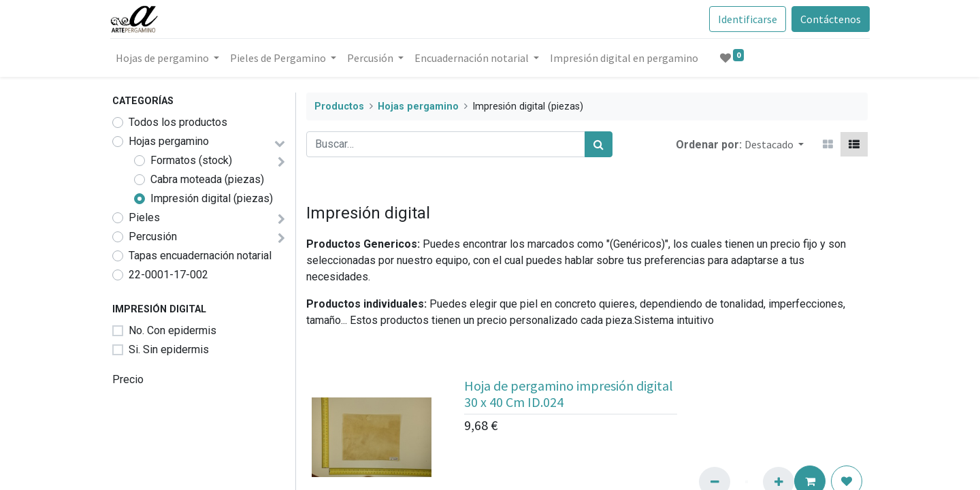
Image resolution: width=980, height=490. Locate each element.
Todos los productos (178, 122)
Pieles (144, 217)
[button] (774, 144)
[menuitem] (626, 58)
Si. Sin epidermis (169, 349)
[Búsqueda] (599, 144)
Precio (128, 379)
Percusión (153, 236)
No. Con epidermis (173, 330)
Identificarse (746, 19)
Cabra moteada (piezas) (207, 179)
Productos (339, 107)
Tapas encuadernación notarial (200, 256)
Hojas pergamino (169, 141)
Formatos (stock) (191, 160)
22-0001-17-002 (168, 275)
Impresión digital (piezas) (212, 198)
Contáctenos (829, 19)
